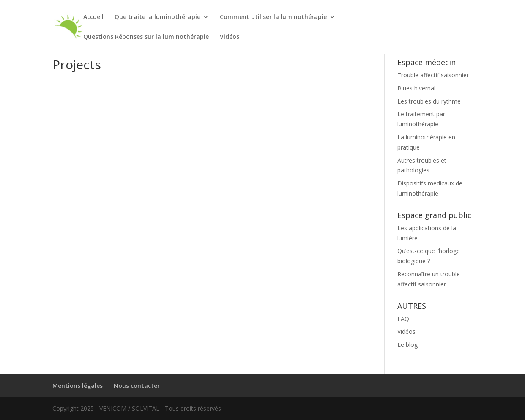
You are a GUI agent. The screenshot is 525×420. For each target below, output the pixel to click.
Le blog (407, 345)
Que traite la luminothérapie (157, 17)
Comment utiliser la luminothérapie (273, 17)
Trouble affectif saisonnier (433, 75)
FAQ (403, 319)
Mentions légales (78, 386)
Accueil (93, 17)
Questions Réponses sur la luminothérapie (146, 37)
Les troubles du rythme (429, 101)
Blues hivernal (416, 88)
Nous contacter (137, 386)
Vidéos (230, 37)
